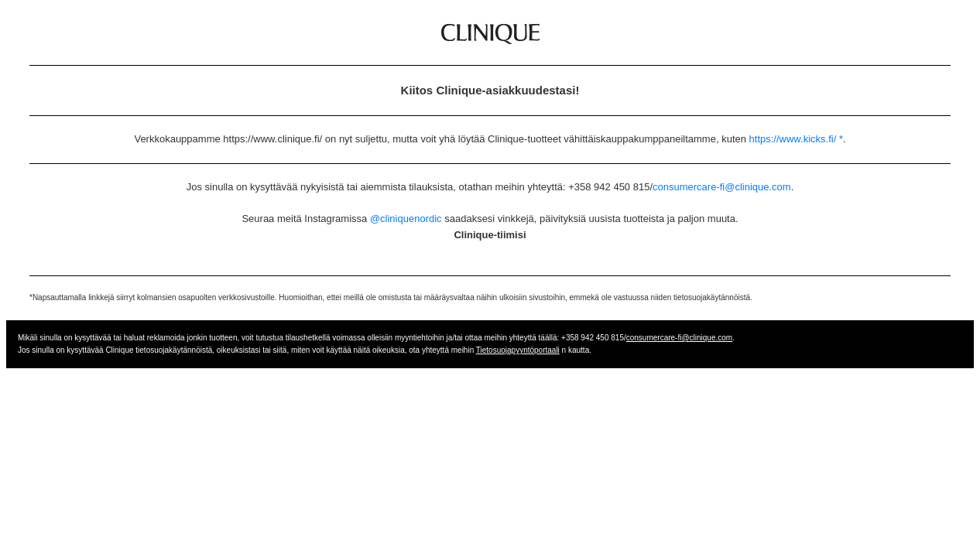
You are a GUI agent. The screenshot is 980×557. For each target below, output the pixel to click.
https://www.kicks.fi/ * (796, 139)
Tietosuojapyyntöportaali (518, 350)
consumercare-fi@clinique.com (722, 187)
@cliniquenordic (406, 219)
